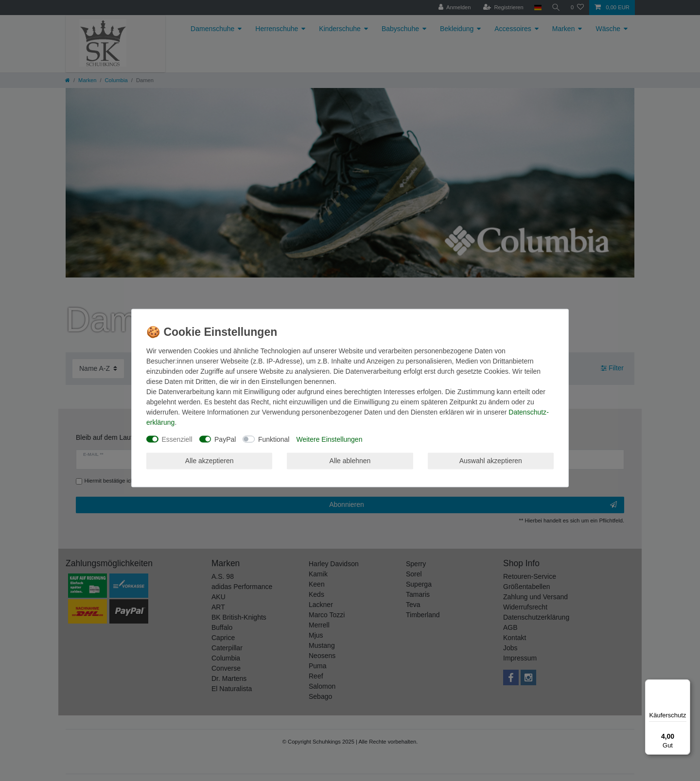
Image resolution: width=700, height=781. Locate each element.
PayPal (225, 439)
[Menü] (684, 685)
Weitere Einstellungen (329, 439)
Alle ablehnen (350, 461)
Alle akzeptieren (210, 461)
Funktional (274, 439)
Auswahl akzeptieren (491, 461)
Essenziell (177, 439)
